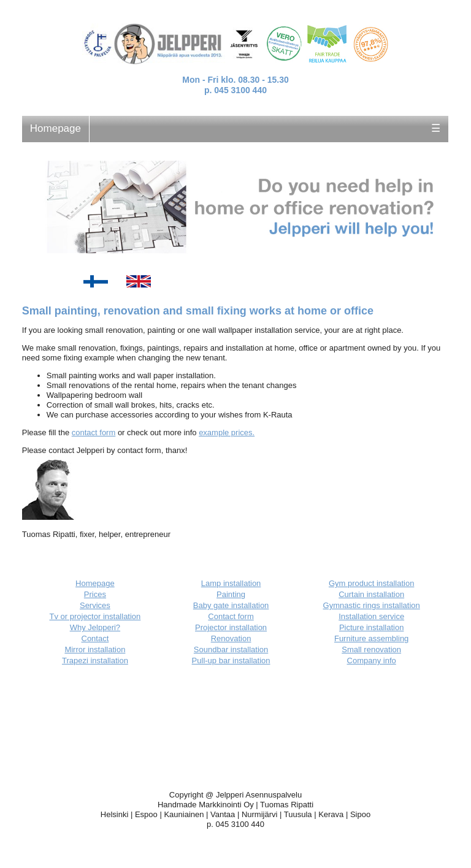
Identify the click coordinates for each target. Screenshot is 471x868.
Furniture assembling (371, 638)
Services (95, 605)
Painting (231, 594)
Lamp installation (231, 583)
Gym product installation (371, 583)
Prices (95, 594)
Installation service (371, 616)
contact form (94, 432)
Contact (95, 638)
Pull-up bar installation (231, 661)
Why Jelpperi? (95, 627)
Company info (372, 661)
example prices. (227, 432)
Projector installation (231, 627)
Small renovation (371, 649)
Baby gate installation (231, 605)
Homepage (56, 128)
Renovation (231, 638)
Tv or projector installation (95, 616)
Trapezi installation (95, 661)
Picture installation (372, 627)
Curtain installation (371, 594)
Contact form (231, 616)
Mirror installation (95, 649)
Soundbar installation (231, 649)
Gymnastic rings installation (372, 605)
